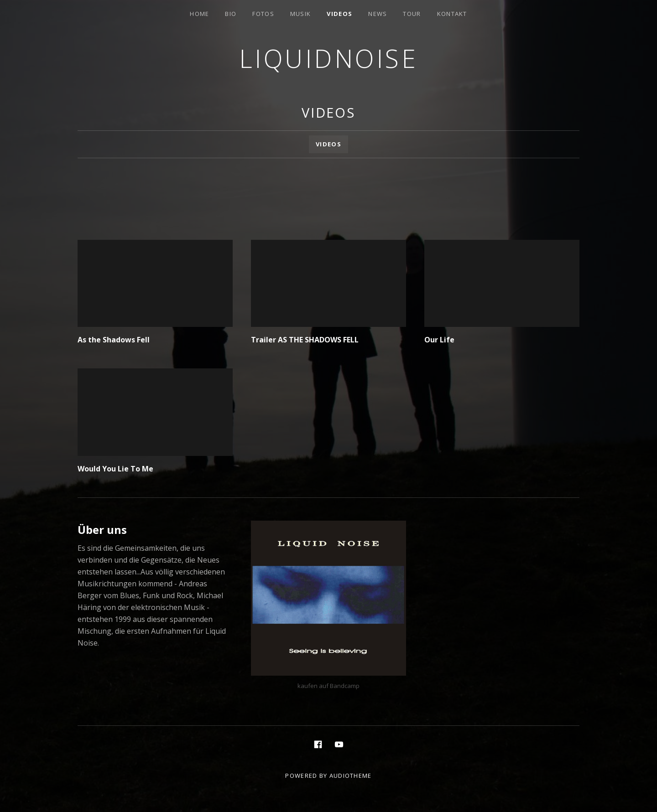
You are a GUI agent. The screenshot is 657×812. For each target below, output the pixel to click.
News (378, 14)
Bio (231, 14)
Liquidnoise (329, 58)
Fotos (263, 14)
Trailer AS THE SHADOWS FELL (305, 340)
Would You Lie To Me (115, 469)
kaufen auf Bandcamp (328, 686)
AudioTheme (351, 776)
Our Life (439, 340)
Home (199, 14)
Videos (339, 14)
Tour (412, 14)
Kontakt (452, 14)
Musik (301, 14)
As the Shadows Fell (114, 340)
